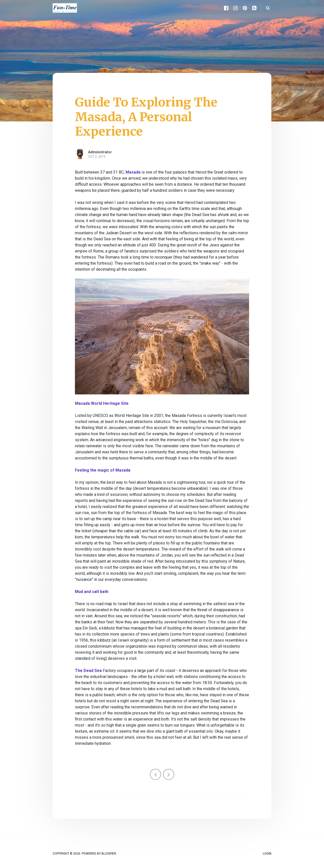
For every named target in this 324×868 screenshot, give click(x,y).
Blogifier (109, 854)
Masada (133, 172)
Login (267, 854)
